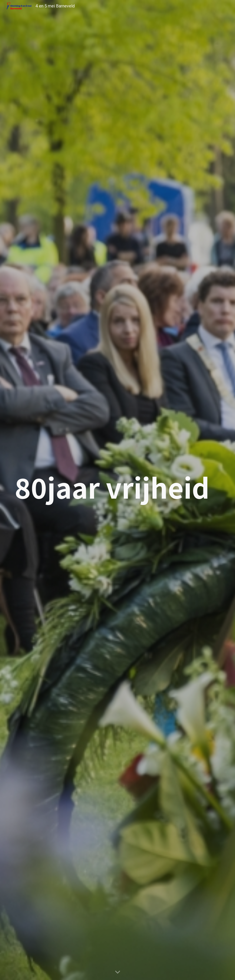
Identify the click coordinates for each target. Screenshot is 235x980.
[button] (118, 972)
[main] (118, 487)
